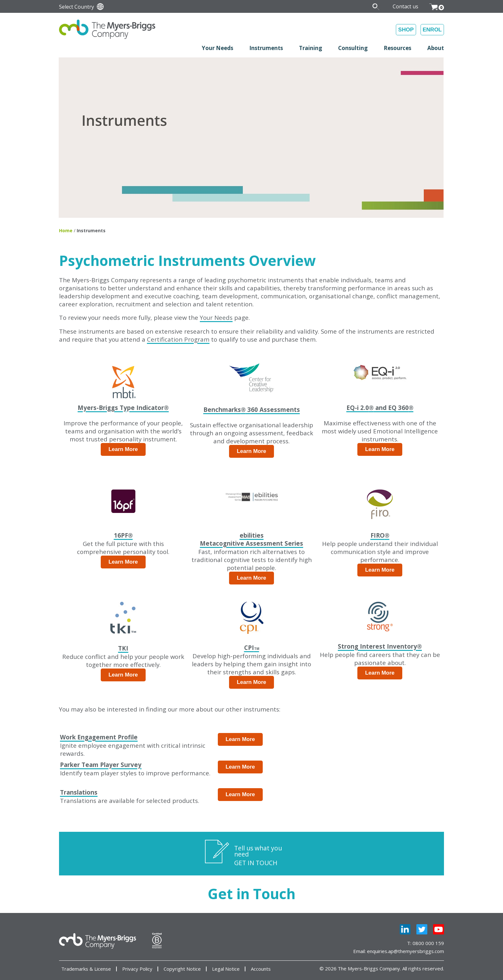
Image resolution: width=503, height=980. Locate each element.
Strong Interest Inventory (380, 646)
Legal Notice (226, 969)
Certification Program (178, 339)
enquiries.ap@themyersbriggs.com (405, 951)
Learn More (123, 449)
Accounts (261, 969)
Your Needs (216, 317)
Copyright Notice (182, 969)
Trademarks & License (86, 969)
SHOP (406, 30)
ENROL (432, 30)
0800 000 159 (428, 943)
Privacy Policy (137, 969)
